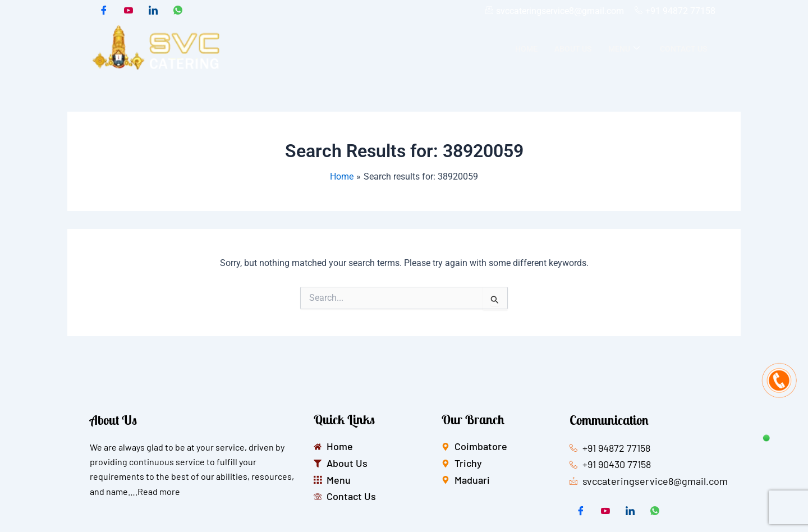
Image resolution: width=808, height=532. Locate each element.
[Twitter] (128, 11)
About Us (573, 49)
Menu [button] (624, 49)
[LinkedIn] (153, 11)
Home (526, 49)
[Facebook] (104, 11)
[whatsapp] (178, 11)
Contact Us (683, 49)
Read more (159, 491)
